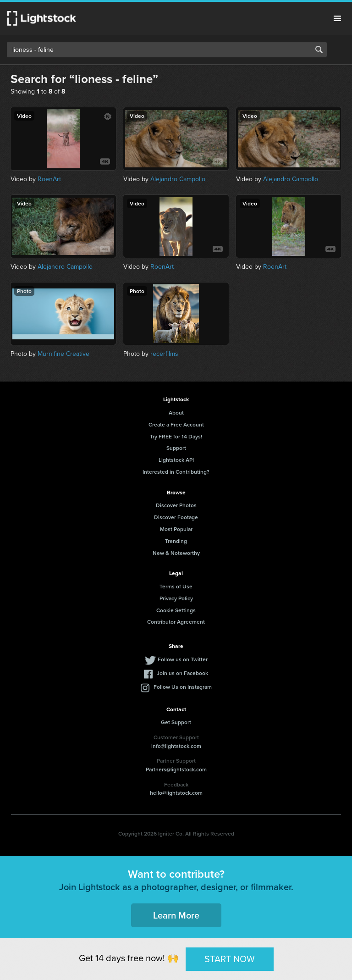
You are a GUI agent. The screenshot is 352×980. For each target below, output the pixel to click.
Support (176, 448)
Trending (176, 541)
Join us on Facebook (182, 673)
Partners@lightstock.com (176, 769)
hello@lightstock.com (176, 793)
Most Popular (176, 529)
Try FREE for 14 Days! (176, 436)
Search (319, 50)
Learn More (176, 915)
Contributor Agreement (176, 622)
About (176, 412)
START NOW (230, 959)
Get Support (176, 722)
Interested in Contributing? (176, 472)
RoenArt (49, 179)
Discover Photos (176, 505)
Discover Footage (176, 517)
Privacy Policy (176, 598)
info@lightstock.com (176, 746)
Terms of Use (176, 586)
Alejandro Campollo (178, 179)
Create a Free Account (176, 424)
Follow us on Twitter (183, 659)
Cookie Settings (176, 610)
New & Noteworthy (176, 553)
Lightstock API (176, 460)
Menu (337, 18)
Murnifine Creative (63, 354)
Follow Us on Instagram (183, 687)
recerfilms (164, 354)
